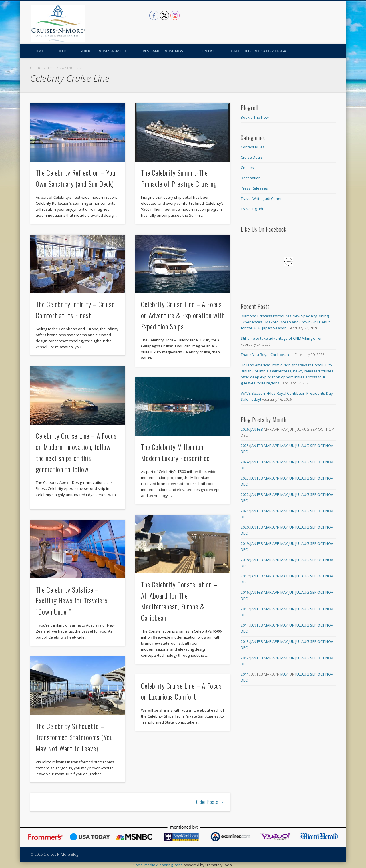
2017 (245, 576)
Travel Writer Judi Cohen (262, 198)
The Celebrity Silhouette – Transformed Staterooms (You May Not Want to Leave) (74, 737)
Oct (321, 446)
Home (38, 51)
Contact (208, 51)
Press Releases (254, 188)
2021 (245, 511)
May (284, 446)
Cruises (247, 168)
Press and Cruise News (163, 51)
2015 (245, 609)
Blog (62, 51)
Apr (276, 446)
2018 (245, 560)
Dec (244, 452)
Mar (268, 446)
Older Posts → (210, 802)
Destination (251, 178)
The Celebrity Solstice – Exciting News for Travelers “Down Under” (72, 601)
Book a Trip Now (255, 117)
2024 (245, 462)
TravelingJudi (252, 209)
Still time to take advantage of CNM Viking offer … (283, 338)
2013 (245, 641)
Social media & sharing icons (158, 865)
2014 (245, 625)
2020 (245, 527)
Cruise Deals (252, 157)
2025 (245, 446)
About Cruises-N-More (104, 51)
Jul (298, 446)
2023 (245, 478)
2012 (245, 658)
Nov (329, 446)
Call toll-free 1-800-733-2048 (259, 51)
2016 (245, 592)
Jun (292, 446)
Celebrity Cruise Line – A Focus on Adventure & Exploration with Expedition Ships (183, 315)
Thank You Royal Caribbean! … (267, 355)
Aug (305, 446)
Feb (260, 429)
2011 (245, 674)
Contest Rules (253, 147)
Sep (313, 446)
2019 (245, 543)
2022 (245, 494)
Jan (253, 429)
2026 (245, 429)
